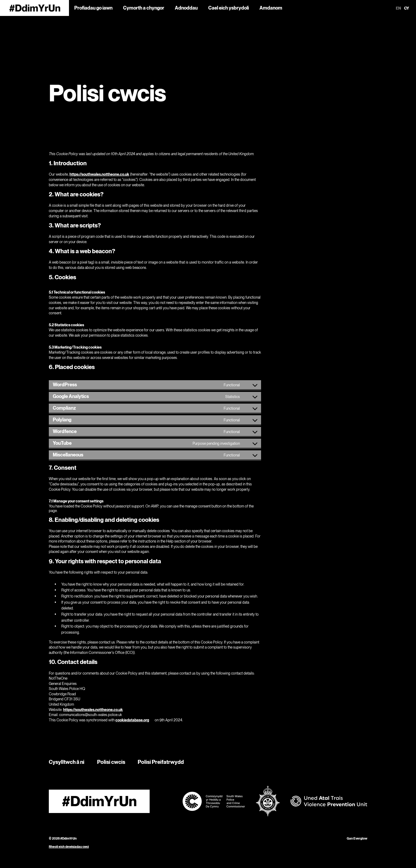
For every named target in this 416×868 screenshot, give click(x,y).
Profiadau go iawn (93, 8)
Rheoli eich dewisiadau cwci (69, 847)
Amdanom (271, 8)
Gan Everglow (357, 838)
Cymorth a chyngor (144, 8)
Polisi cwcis (111, 762)
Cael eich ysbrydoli (229, 8)
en (398, 8)
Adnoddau (186, 8)
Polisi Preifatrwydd (161, 762)
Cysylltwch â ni (67, 762)
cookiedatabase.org (132, 720)
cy (407, 8)
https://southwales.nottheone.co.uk (99, 174)
